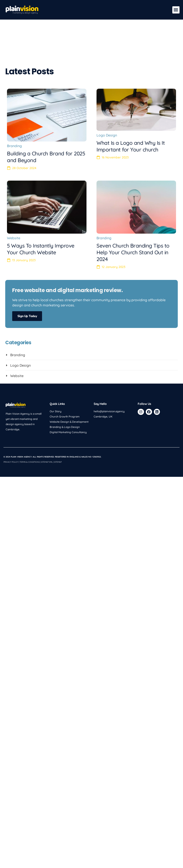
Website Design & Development (69, 397)
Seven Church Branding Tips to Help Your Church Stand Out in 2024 (133, 228)
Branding (14, 121)
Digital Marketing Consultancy (68, 408)
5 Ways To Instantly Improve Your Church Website (41, 225)
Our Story (56, 387)
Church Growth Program (65, 392)
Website (14, 214)
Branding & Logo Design (65, 403)
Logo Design (107, 111)
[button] (176, 10)
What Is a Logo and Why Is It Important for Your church (131, 122)
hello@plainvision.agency (109, 387)
